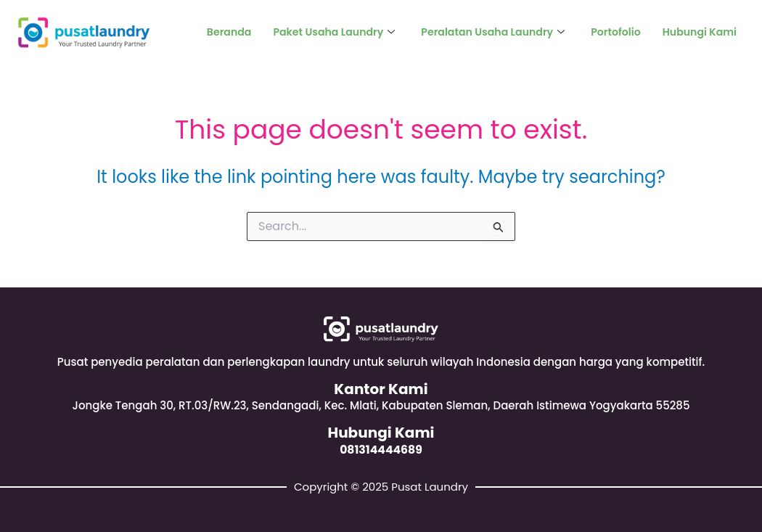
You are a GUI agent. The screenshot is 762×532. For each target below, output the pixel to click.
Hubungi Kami (697, 32)
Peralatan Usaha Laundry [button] (482, 32)
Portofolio (610, 32)
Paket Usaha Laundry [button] (315, 32)
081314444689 (381, 449)
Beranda (205, 32)
